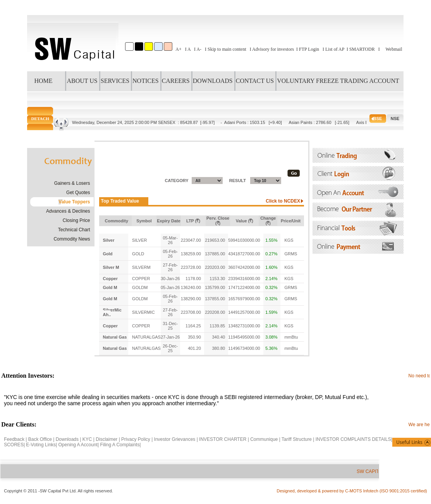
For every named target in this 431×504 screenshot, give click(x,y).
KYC (87, 439)
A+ (178, 49)
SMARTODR (362, 49)
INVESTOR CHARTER (223, 439)
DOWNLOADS (213, 81)
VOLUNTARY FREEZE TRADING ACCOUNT (338, 81)
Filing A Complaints (120, 445)
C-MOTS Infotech (362, 491)
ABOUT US (82, 81)
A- (199, 49)
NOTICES (146, 81)
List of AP (335, 49)
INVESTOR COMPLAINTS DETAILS (353, 439)
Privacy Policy (136, 439)
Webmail (394, 49)
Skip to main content (227, 49)
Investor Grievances (175, 439)
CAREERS (176, 81)
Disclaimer (106, 439)
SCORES (14, 445)
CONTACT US (255, 81)
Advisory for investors (273, 49)
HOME (43, 81)
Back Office (40, 439)
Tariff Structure (297, 439)
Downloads (67, 439)
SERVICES (115, 81)
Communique (264, 439)
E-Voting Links (41, 445)
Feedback (14, 439)
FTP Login (309, 49)
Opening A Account (78, 445)
